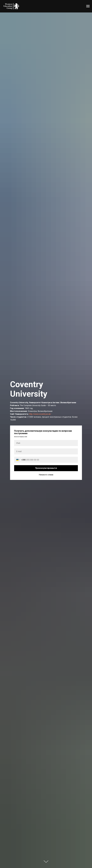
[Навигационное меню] (88, 6)
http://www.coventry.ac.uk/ (40, 414)
